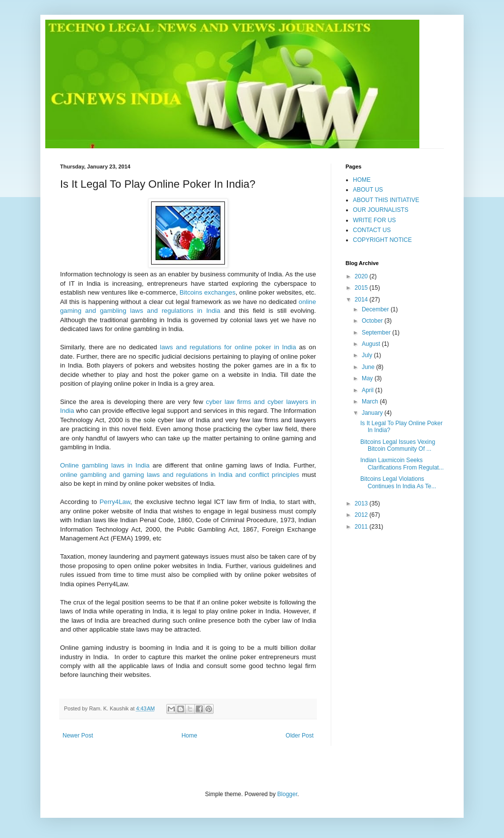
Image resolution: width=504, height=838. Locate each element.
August (372, 344)
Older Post (299, 736)
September (377, 333)
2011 (362, 527)
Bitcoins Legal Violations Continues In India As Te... (398, 482)
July (368, 355)
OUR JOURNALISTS (381, 210)
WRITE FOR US (374, 220)
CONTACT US (372, 230)
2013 (362, 503)
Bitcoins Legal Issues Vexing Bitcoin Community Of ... (398, 445)
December (376, 309)
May (368, 378)
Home (189, 736)
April (368, 390)
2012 (362, 515)
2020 (362, 276)
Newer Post (78, 736)
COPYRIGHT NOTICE (382, 240)
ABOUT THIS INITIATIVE (386, 200)
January (373, 413)
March (371, 402)
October (373, 321)
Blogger (287, 794)
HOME (362, 180)
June (369, 367)
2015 (362, 288)
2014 (362, 300)
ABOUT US (368, 190)
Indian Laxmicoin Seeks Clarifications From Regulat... (402, 464)
